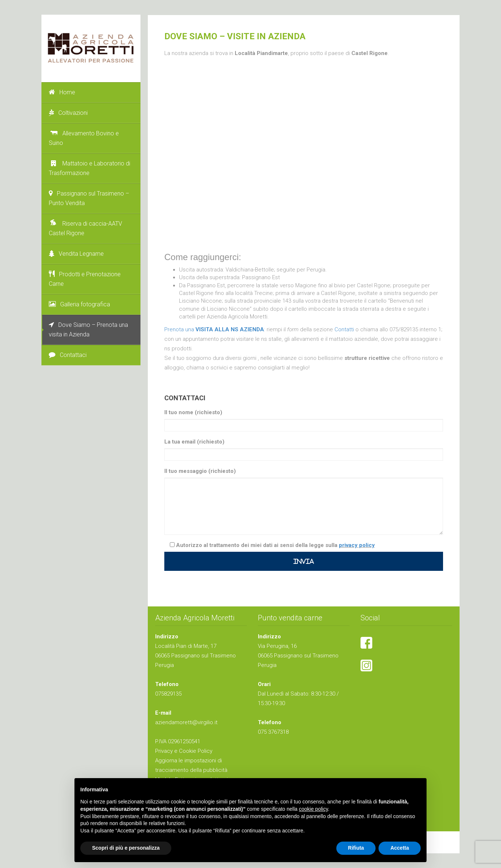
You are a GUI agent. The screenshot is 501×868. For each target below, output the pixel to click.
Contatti (345, 329)
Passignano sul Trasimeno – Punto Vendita (89, 198)
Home (62, 92)
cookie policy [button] (313, 809)
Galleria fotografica (79, 304)
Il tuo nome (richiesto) (193, 412)
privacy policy (357, 545)
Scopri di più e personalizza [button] (126, 848)
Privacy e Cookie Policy (184, 751)
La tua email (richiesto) (194, 442)
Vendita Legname (76, 254)
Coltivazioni (68, 113)
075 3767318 (273, 732)
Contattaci (68, 355)
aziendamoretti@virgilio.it (186, 722)
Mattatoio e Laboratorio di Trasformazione (89, 168)
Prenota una (214, 329)
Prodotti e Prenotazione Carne (85, 279)
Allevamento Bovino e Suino (84, 138)
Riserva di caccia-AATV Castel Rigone (85, 228)
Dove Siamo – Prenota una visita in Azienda (88, 330)
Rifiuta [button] (356, 848)
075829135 (168, 694)
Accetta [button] (400, 848)
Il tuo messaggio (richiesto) (200, 471)
